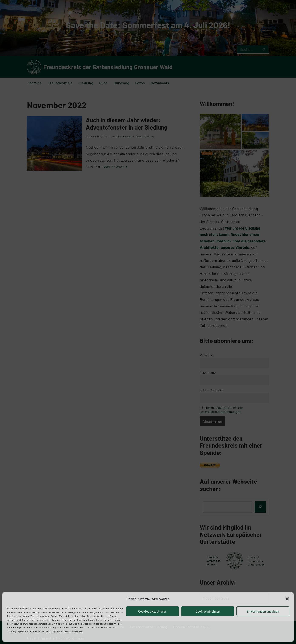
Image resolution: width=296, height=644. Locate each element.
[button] (287, 599)
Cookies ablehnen (208, 611)
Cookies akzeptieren (152, 611)
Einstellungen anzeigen (263, 611)
